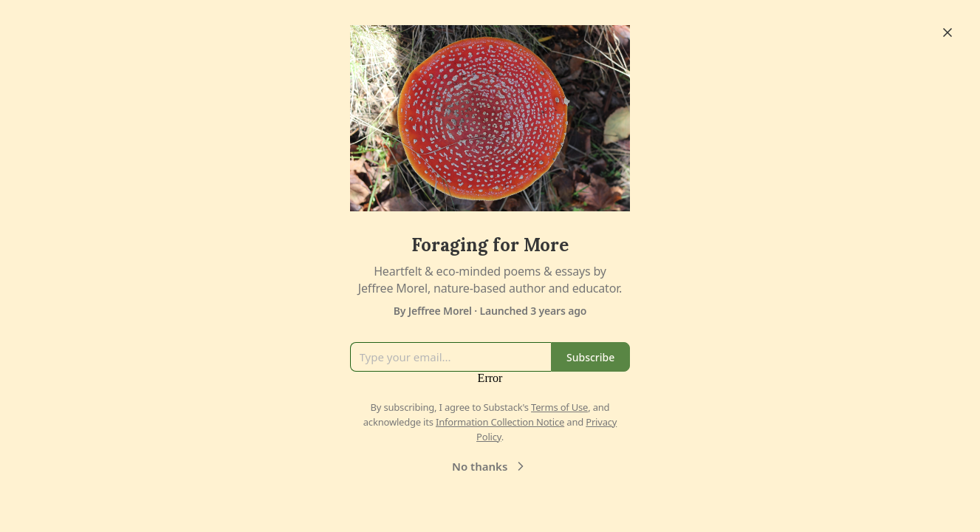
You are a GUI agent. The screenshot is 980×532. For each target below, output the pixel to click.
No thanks (490, 466)
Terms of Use (559, 407)
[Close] (948, 33)
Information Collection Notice (500, 422)
